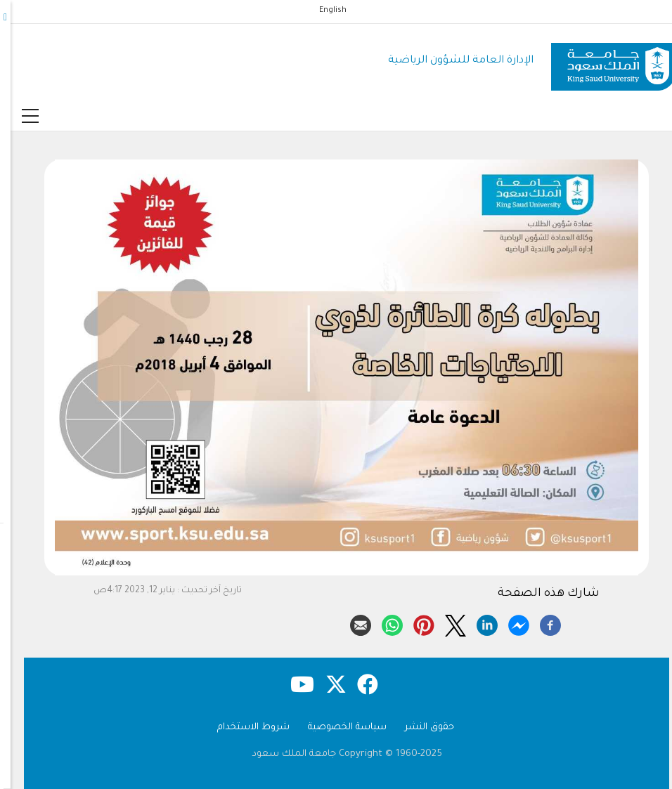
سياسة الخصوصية (337, 728)
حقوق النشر (419, 728)
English (322, 11)
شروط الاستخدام (243, 728)
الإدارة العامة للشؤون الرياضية (450, 61)
